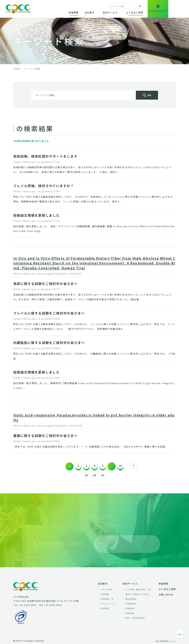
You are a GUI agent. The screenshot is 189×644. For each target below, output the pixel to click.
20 (85, 476)
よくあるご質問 (135, 12)
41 (104, 476)
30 (94, 476)
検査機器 (130, 615)
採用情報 (105, 610)
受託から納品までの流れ (137, 596)
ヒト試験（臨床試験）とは (138, 591)
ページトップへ (180, 636)
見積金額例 (131, 605)
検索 (149, 95)
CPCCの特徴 (107, 591)
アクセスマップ (108, 605)
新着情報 (74, 12)
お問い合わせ (166, 596)
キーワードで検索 (140, 6)
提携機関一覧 (107, 600)
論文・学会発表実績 (135, 619)
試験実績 (130, 610)
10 (123, 466)
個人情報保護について (166, 642)
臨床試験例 (131, 600)
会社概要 (105, 596)
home (17, 69)
